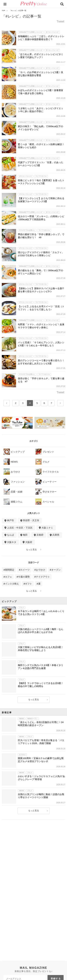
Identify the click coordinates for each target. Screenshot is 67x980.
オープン (56, 570)
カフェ (8, 577)
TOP (3, 11)
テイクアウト (43, 577)
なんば (10, 535)
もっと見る (31, 550)
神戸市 (10, 520)
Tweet (60, 22)
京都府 (40, 535)
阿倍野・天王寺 (31, 520)
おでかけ (41, 570)
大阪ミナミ (47, 528)
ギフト (28, 584)
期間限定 (10, 570)
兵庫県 (56, 535)
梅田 (25, 535)
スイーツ (25, 570)
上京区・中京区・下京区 (20, 528)
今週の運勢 (24, 577)
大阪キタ (12, 542)
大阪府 (29, 542)
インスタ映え (12, 584)
